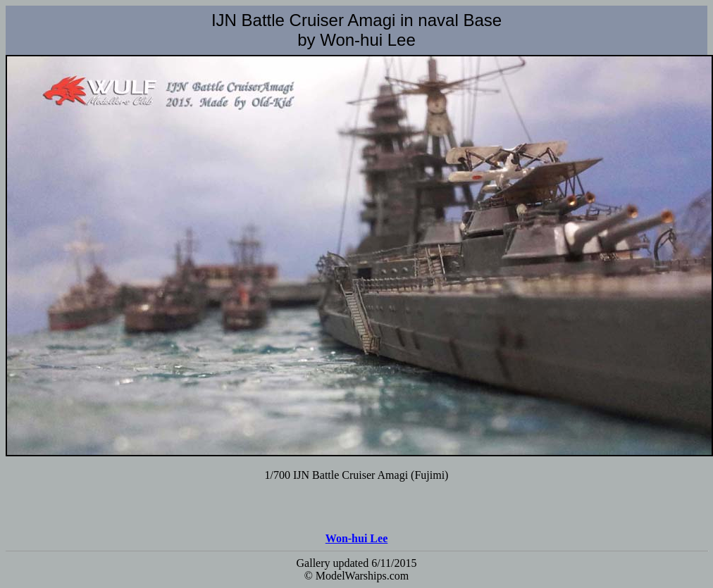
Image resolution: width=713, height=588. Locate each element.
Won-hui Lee (356, 538)
